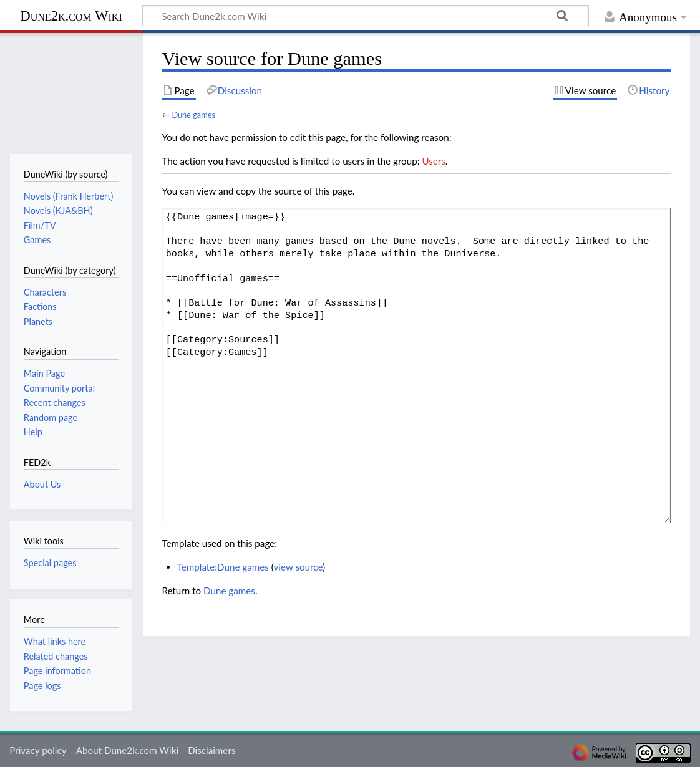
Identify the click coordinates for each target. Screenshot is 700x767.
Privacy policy (38, 750)
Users (433, 161)
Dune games (193, 115)
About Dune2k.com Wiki (127, 750)
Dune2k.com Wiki (71, 16)
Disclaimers (211, 750)
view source (298, 567)
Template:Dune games (223, 567)
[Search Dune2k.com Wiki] (366, 16)
